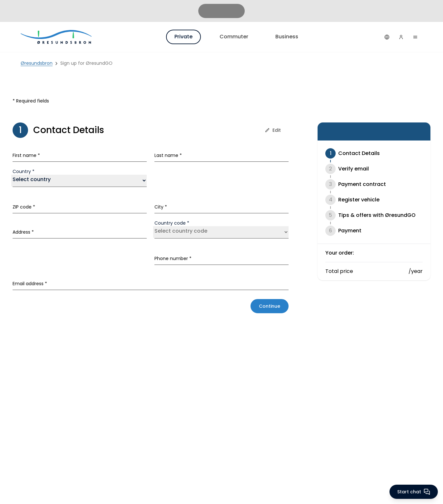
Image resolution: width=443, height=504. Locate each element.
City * (161, 207)
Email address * (30, 284)
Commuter (234, 37)
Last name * (168, 155)
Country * (24, 171)
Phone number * (173, 258)
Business (287, 37)
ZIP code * (24, 207)
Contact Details (359, 153)
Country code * (172, 223)
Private (183, 37)
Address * (23, 232)
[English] (387, 37)
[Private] (57, 37)
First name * (26, 155)
